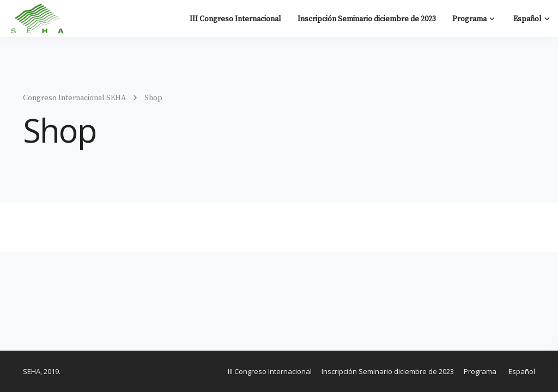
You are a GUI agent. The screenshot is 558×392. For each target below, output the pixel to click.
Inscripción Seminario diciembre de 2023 (367, 19)
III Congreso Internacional (235, 19)
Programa (469, 19)
